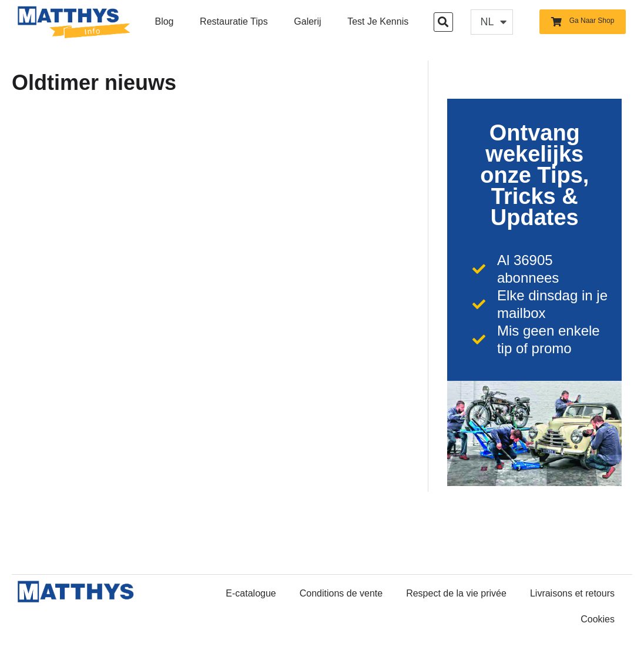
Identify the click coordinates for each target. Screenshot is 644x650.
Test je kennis (378, 21)
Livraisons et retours (572, 593)
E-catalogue (251, 593)
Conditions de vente (341, 593)
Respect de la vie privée (456, 593)
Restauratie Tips (234, 21)
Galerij (307, 21)
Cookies (598, 619)
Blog (164, 21)
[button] (443, 22)
